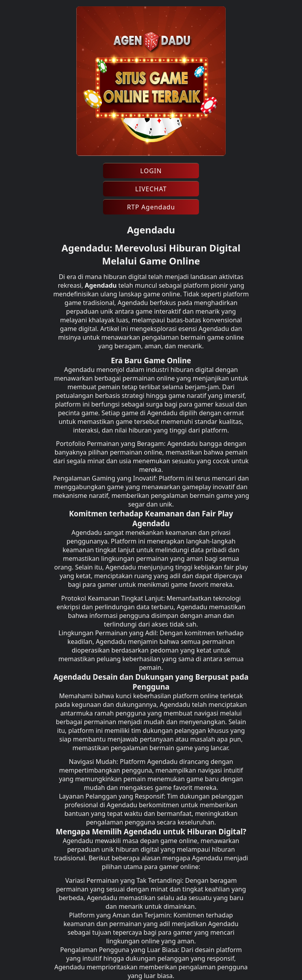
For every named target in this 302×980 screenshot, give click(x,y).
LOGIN (151, 171)
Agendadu (100, 285)
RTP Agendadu (151, 207)
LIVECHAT (151, 189)
